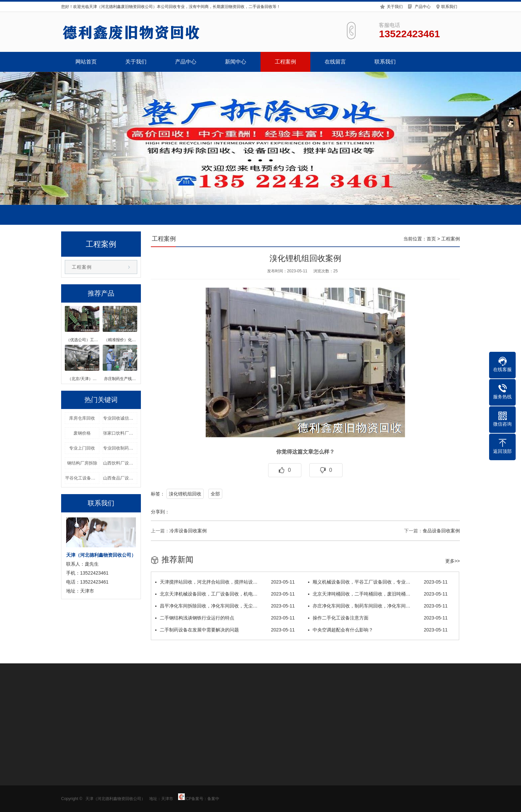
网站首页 (86, 62)
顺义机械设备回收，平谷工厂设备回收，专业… (378, 582)
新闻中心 (236, 62)
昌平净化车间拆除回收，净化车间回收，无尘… (225, 606)
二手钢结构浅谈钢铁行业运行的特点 (225, 618)
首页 (431, 239)
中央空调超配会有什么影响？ (378, 630)
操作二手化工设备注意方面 (378, 618)
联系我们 (449, 6)
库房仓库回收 (82, 418)
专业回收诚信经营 (120, 418)
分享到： (160, 512)
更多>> (453, 561)
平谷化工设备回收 (82, 478)
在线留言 (335, 62)
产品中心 (423, 6)
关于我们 (395, 6)
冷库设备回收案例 (188, 531)
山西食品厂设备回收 (120, 478)
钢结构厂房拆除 (82, 463)
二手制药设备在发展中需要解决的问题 (225, 630)
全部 (215, 494)
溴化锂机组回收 (185, 494)
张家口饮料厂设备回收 (120, 433)
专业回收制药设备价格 (120, 448)
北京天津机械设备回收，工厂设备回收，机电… (225, 594)
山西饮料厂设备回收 (120, 463)
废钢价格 (82, 433)
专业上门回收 (82, 448)
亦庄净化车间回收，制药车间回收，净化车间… (378, 606)
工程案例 (285, 62)
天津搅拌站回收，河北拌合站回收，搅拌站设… (225, 582)
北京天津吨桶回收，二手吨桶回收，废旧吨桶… (378, 594)
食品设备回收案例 (441, 531)
